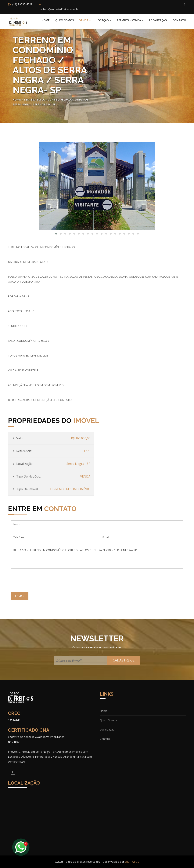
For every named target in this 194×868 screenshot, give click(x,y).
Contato (179, 20)
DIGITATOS (132, 862)
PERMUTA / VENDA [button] (130, 20)
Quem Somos (65, 20)
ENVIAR (20, 596)
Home (46, 20)
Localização (158, 20)
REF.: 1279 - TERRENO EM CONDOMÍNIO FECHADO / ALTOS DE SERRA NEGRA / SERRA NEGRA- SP (97, 558)
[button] (56, 234)
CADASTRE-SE (124, 660)
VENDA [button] (85, 20)
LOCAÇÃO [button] (104, 20)
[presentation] (40, 582)
